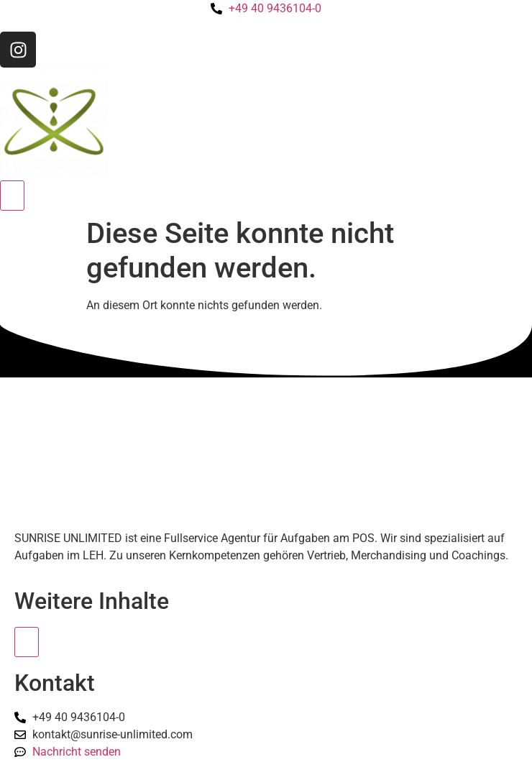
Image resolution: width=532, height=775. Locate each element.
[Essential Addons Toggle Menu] (27, 642)
